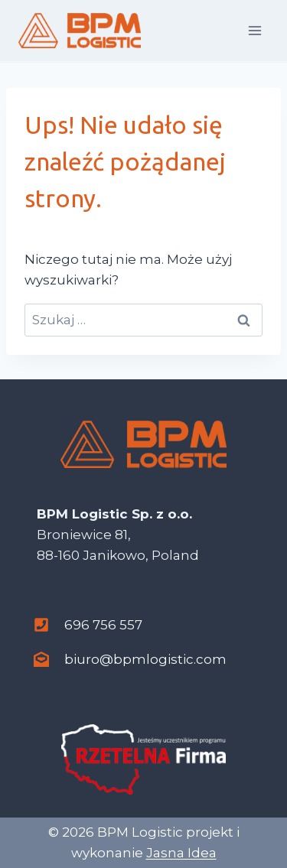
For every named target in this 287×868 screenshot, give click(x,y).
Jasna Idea (181, 853)
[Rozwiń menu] (254, 30)
